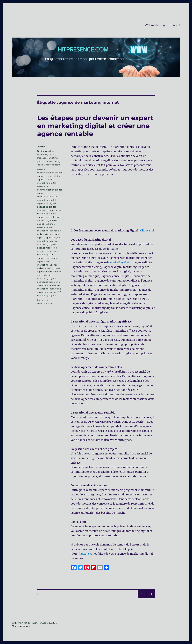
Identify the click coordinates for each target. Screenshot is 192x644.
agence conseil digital (49, 176)
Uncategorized (52, 165)
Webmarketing (155, 25)
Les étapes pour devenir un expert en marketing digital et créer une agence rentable (95, 126)
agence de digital (46, 203)
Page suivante (150, 598)
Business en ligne (46, 151)
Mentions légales (21, 626)
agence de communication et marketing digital (47, 197)
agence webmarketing (49, 272)
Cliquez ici (147, 230)
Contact (175, 25)
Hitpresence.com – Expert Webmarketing (34, 623)
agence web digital (47, 258)
